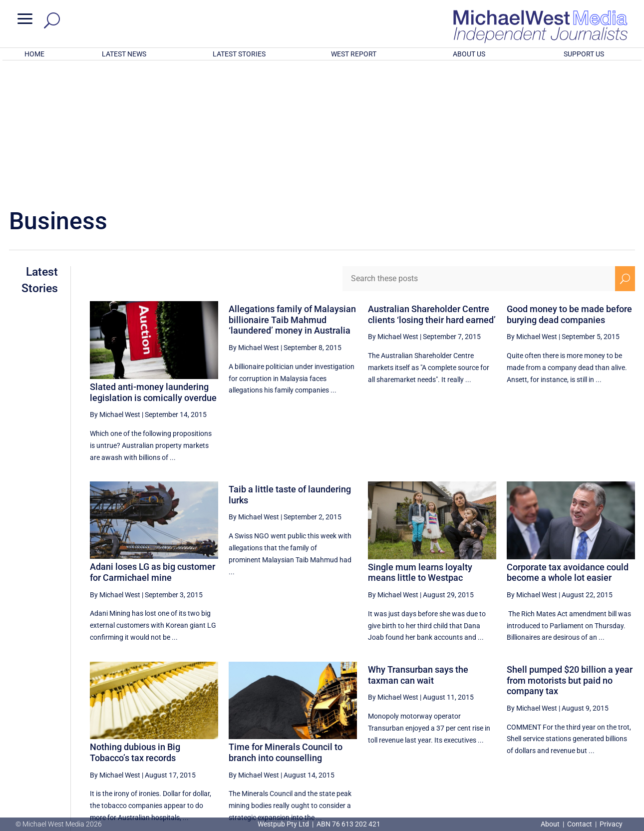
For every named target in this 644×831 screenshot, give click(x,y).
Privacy (611, 824)
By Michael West (115, 284)
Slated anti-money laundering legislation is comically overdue (153, 261)
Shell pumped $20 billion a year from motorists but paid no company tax (570, 549)
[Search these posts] (479, 148)
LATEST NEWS (124, 54)
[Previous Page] (478, 731)
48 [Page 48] (552, 731)
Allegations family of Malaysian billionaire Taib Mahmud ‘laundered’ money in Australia (292, 189)
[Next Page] (625, 731)
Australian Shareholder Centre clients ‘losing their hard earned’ (432, 184)
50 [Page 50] (602, 731)
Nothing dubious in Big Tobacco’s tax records (135, 622)
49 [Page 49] (577, 731)
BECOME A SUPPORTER (593, 767)
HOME (34, 54)
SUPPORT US (584, 54)
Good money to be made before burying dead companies (569, 184)
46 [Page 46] (501, 731)
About (551, 824)
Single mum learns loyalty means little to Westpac (420, 442)
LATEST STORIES (239, 54)
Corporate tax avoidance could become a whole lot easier (568, 442)
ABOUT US (469, 54)
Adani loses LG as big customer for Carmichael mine (153, 441)
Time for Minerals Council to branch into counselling (286, 622)
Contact (580, 824)
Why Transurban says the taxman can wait (418, 544)
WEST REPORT (354, 54)
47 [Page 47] (526, 731)
